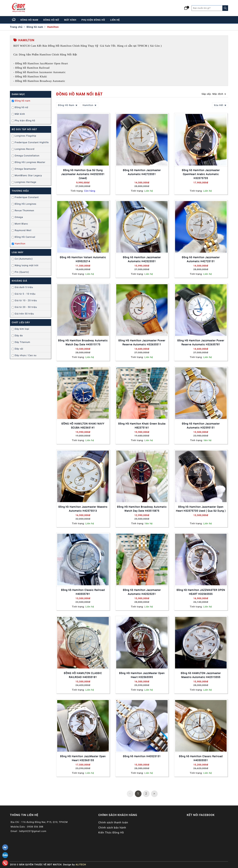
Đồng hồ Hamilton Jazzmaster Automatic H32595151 (201, 426)
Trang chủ (16, 27)
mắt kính (70, 20)
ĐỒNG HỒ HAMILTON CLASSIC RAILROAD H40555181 (83, 675)
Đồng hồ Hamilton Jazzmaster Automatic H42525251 (142, 592)
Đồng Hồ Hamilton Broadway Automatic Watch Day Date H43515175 (83, 342)
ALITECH (81, 865)
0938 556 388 (35, 827)
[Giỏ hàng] (186, 8)
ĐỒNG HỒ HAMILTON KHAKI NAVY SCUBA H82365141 (83, 426)
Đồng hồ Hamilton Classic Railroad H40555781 (83, 592)
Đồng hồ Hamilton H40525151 (142, 756)
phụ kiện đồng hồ (93, 20)
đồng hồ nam (29, 20)
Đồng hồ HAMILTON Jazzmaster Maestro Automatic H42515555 (201, 675)
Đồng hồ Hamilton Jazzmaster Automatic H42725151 (201, 259)
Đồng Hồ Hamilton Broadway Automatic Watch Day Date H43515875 (142, 509)
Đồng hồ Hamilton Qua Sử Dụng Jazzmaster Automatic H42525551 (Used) (83, 174)
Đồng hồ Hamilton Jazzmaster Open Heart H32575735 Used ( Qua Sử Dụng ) (201, 509)
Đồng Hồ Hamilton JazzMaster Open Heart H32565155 (83, 758)
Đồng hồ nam (35, 27)
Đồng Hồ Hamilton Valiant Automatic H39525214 (83, 259)
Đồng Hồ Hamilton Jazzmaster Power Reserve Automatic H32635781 (201, 342)
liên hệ (115, 20)
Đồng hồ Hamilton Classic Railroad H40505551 (201, 758)
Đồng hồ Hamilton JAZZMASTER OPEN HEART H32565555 (201, 592)
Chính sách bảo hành (112, 828)
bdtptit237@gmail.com (33, 831)
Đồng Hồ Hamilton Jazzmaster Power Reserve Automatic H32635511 (142, 342)
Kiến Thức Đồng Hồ (111, 833)
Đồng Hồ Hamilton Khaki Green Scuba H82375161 (142, 426)
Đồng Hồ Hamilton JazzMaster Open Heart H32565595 (142, 675)
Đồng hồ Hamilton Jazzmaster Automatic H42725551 (142, 172)
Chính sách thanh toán (113, 822)
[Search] (225, 8)
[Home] (14, 20)
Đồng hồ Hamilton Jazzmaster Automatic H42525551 (142, 259)
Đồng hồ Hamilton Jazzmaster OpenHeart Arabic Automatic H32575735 (201, 174)
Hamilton (53, 27)
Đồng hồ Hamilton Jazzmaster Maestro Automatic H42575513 (83, 509)
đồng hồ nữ (51, 20)
